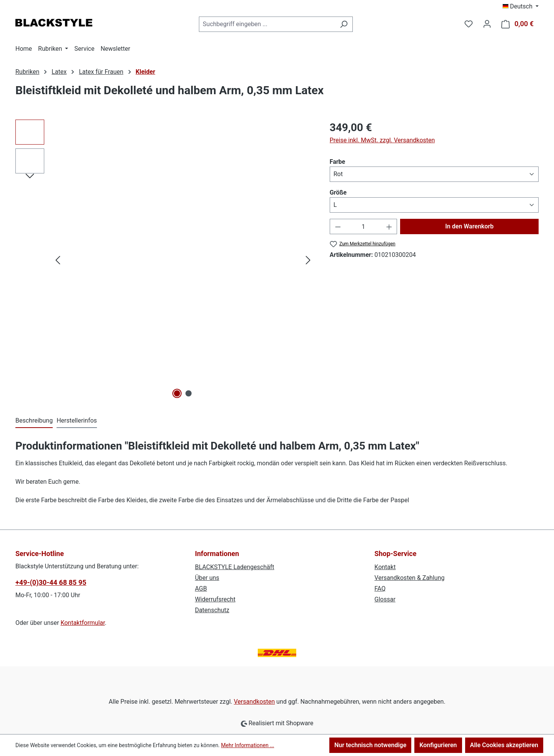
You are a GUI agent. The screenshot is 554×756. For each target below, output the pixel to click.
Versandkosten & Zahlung (409, 578)
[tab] (34, 421)
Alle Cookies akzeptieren (504, 745)
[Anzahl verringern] (338, 226)
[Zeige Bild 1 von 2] (177, 393)
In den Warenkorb (469, 226)
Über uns (207, 578)
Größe (338, 192)
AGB (201, 589)
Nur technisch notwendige (370, 745)
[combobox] (267, 24)
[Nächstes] (308, 260)
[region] (165, 260)
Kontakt (385, 567)
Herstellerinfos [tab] (77, 420)
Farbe (338, 161)
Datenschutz (212, 610)
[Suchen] (344, 24)
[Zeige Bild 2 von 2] (189, 393)
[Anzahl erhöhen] (389, 226)
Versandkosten (254, 702)
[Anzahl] (363, 226)
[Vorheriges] (58, 260)
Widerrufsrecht (215, 599)
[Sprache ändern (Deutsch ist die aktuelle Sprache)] (521, 7)
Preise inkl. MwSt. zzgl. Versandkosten (382, 140)
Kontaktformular (83, 623)
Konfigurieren (438, 745)
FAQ (380, 589)
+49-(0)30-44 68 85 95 (51, 582)
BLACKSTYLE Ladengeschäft (235, 567)
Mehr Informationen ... (248, 745)
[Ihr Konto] (487, 24)
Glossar (385, 599)
